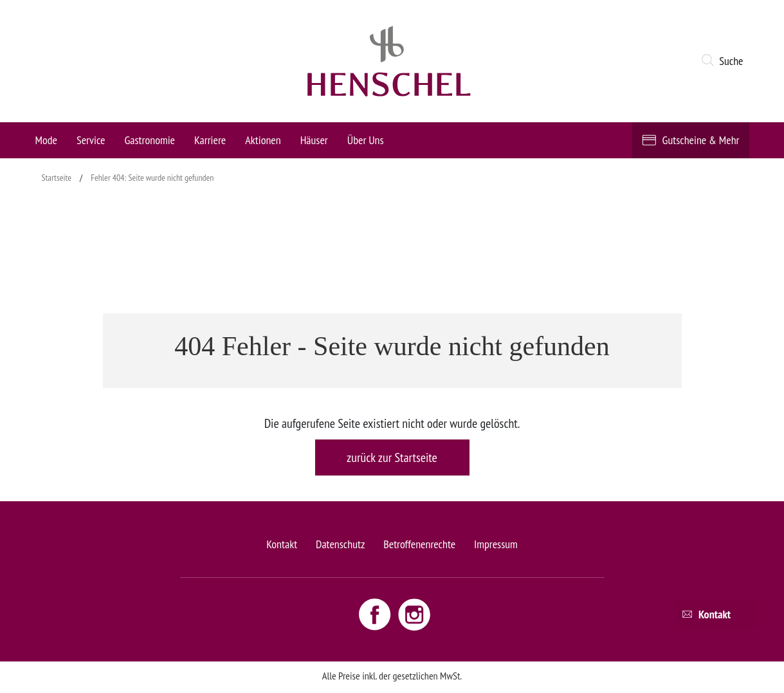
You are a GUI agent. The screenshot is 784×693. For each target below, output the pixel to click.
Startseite (57, 178)
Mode (46, 140)
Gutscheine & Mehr (701, 140)
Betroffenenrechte (419, 544)
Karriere (210, 140)
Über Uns (366, 140)
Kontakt (282, 544)
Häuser (314, 140)
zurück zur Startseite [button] (392, 457)
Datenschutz (340, 544)
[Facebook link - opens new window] (376, 614)
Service (91, 140)
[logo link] (389, 61)
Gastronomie (150, 140)
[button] (725, 61)
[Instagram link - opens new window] (414, 614)
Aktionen (263, 140)
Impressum (496, 544)
